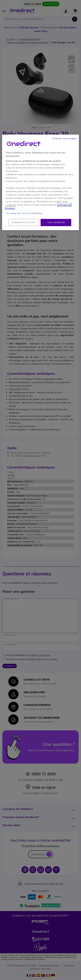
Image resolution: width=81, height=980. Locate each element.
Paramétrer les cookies (24, 222)
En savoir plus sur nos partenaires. (25, 213)
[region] (41, 182)
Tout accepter (56, 222)
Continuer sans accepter (64, 138)
